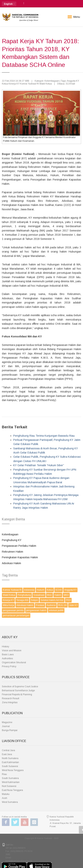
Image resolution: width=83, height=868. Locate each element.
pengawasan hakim (36, 610)
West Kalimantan (11, 782)
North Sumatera (10, 758)
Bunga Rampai (10, 730)
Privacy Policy (9, 666)
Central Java (8, 750)
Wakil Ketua (9, 595)
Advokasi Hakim (11, 563)
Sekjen (34, 600)
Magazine (7, 722)
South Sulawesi (10, 766)
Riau (4, 774)
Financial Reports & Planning (17, 694)
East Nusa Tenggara (12, 790)
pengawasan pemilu (13, 610)
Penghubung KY (12, 540)
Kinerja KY (8, 600)
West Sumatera (10, 802)
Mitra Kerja (8, 605)
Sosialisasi (39, 595)
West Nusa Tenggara (13, 770)
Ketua (50, 590)
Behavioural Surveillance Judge (18, 690)
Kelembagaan (10, 534)
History (5, 647)
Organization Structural (14, 662)
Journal (6, 726)
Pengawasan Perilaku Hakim (19, 546)
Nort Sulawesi (9, 786)
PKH (68, 600)
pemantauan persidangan (16, 615)
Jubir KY (73, 605)
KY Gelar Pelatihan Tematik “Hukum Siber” (39, 465)
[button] (9, 4)
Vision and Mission (12, 651)
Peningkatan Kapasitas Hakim (20, 557)
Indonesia (29, 590)
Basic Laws (8, 655)
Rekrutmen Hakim (13, 552)
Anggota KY (70, 590)
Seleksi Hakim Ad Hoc (52, 600)
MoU (49, 595)
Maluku (6, 794)
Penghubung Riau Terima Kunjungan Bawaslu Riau (44, 436)
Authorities (7, 658)
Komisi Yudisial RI (12, 590)
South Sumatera (10, 778)
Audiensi (51, 605)
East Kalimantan (10, 762)
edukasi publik (56, 610)
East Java (7, 754)
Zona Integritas (10, 702)
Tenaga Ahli (22, 600)
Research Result (11, 698)
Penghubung (24, 595)
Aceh (5, 798)
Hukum (41, 590)
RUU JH (62, 605)
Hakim (58, 595)
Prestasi (40, 605)
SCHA (59, 590)
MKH (66, 595)
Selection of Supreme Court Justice (20, 687)
